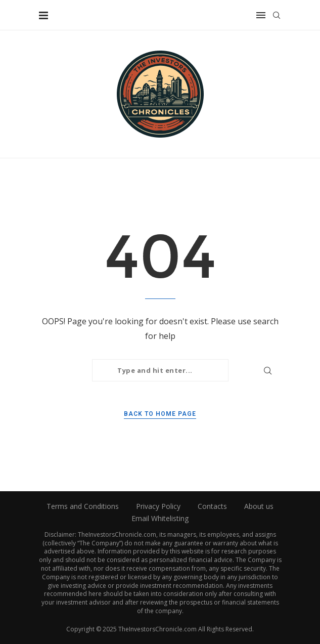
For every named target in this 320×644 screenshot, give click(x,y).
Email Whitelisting (160, 518)
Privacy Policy (158, 506)
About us (259, 506)
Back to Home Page (160, 414)
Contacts (212, 506)
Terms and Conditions (83, 506)
